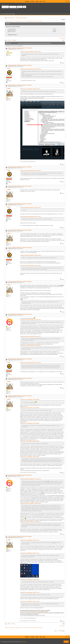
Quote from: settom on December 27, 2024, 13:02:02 (31, 171)
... (11, 40)
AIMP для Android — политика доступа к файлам (17, 18)
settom (9, 88)
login (5, 5)
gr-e (8, 51)
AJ (8, 318)
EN (69, 1)
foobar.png (22, 162)
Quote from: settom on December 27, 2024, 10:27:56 (31, 320)
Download (32, 1)
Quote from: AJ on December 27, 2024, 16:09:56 (30, 399)
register (8, 5)
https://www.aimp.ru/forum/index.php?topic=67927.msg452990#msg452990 (34, 612)
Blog (44, 1)
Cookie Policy (23, 642)
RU (66, 1)
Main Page (27, 1)
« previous (61, 38)
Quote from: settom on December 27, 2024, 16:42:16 (31, 479)
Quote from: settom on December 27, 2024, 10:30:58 (31, 69)
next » (64, 38)
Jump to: (55, 631)
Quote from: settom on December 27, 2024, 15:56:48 (31, 345)
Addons (37, 1)
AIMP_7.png (22, 618)
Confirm (66, 642)
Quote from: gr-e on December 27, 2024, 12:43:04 (30, 89)
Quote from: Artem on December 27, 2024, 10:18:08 (31, 52)
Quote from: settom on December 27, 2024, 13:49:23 (31, 255)
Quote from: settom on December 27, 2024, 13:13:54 (31, 207)
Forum (41, 1)
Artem (9, 69)
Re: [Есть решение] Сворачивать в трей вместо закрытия (20, 48)
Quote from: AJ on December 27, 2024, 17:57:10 (30, 540)
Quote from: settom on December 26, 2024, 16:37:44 (31, 336)
